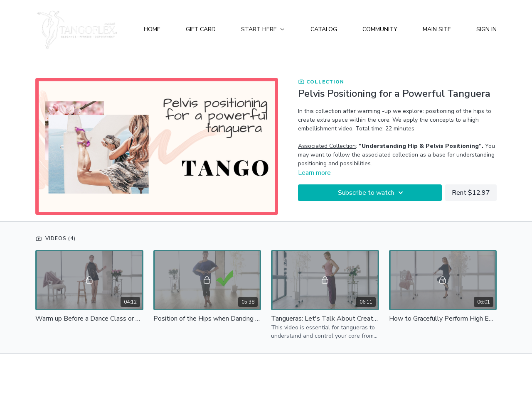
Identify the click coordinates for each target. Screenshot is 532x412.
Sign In (486, 29)
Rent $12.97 (471, 193)
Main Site (437, 29)
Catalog (324, 29)
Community (380, 29)
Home (152, 29)
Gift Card (201, 29)
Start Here (263, 29)
